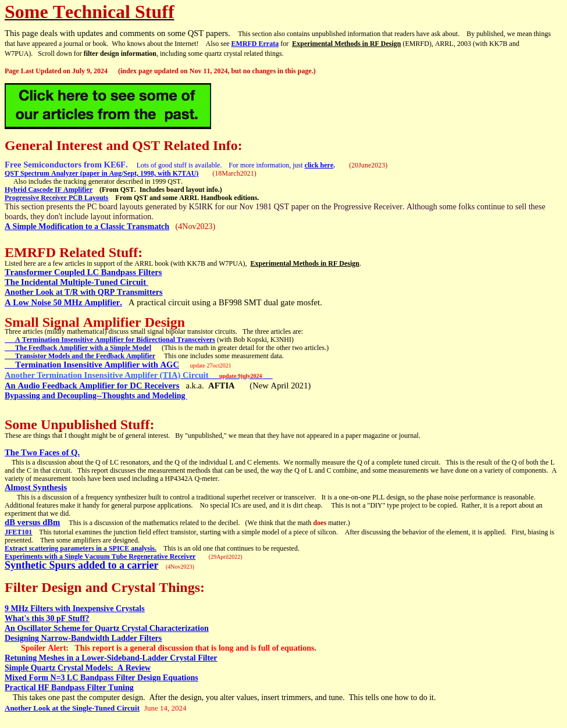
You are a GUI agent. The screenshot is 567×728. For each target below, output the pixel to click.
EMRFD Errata (255, 44)
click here (319, 165)
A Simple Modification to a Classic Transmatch (87, 226)
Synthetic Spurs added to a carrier (82, 565)
